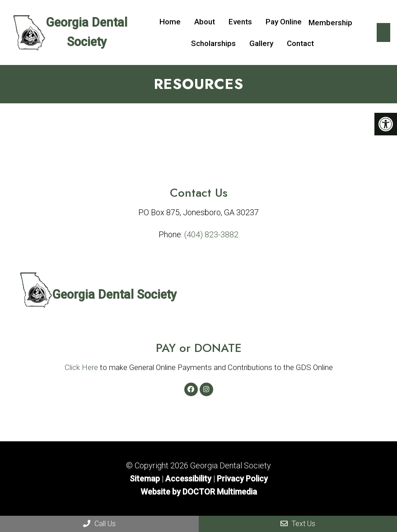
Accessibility (188, 479)
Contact (300, 43)
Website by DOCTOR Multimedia (199, 492)
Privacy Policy (242, 479)
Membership (330, 23)
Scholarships (213, 43)
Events (240, 22)
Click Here (81, 367)
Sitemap (145, 479)
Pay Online (284, 22)
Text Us (298, 524)
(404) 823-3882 (211, 234)
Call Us (99, 524)
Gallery (261, 43)
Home (170, 22)
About (205, 22)
